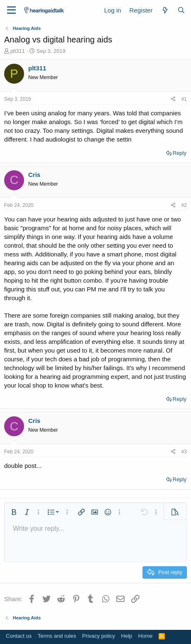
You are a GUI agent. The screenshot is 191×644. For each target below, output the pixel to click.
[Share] (173, 99)
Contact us (19, 636)
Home (146, 636)
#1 (184, 99)
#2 (184, 205)
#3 (184, 452)
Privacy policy (99, 636)
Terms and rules (57, 636)
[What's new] (165, 10)
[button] (14, 512)
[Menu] (11, 10)
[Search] (181, 10)
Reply (180, 153)
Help (127, 636)
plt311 (18, 51)
